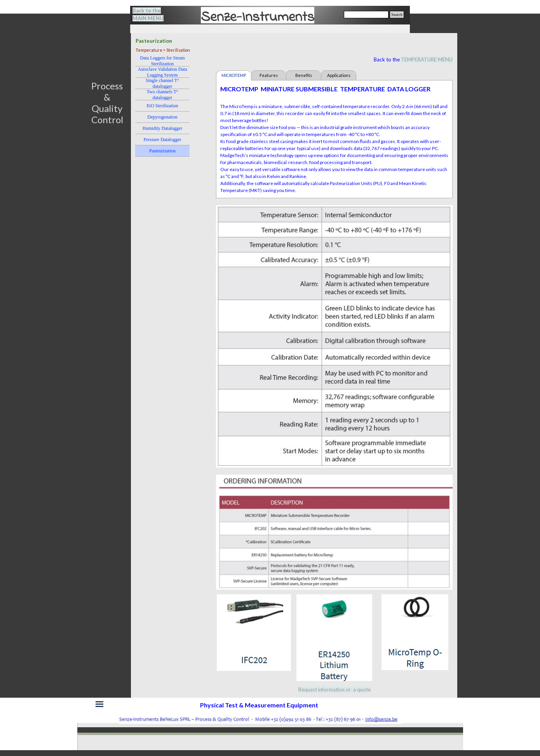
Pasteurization (162, 151)
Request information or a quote (334, 690)
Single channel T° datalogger (162, 83)
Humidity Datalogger (162, 128)
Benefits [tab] (304, 75)
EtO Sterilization (163, 106)
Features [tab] (269, 75)
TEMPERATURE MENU (427, 59)
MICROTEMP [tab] (234, 75)
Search (397, 15)
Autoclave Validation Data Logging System (162, 72)
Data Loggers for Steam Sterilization (163, 61)
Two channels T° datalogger (162, 95)
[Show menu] (99, 704)
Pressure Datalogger (163, 140)
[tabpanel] (153, 14)
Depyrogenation (162, 117)
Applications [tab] (339, 75)
